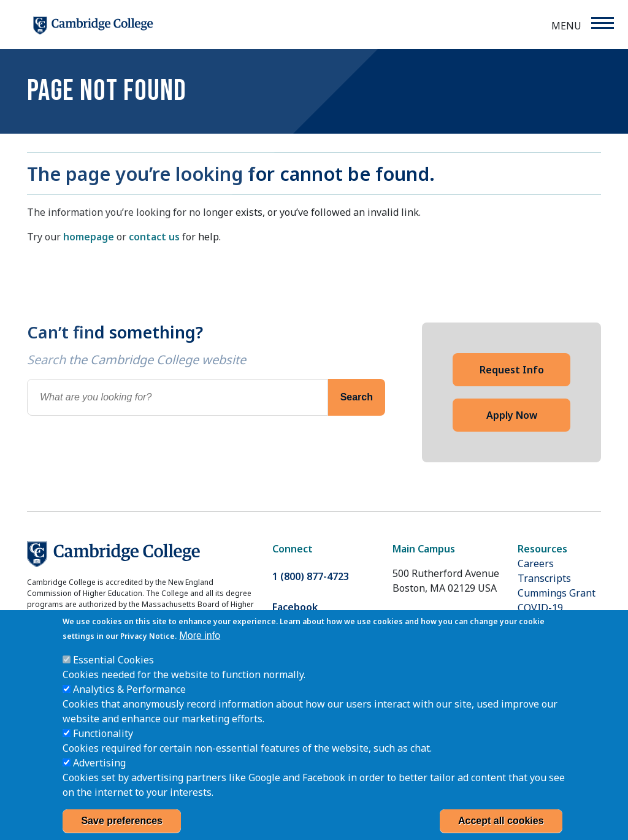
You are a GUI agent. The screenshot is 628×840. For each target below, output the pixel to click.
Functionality (103, 748)
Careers (536, 563)
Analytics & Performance (129, 704)
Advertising (99, 777)
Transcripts (544, 578)
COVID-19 (540, 608)
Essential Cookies (113, 674)
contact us (154, 237)
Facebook (295, 607)
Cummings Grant (557, 593)
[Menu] (602, 23)
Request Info (512, 370)
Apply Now (512, 415)
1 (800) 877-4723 (311, 576)
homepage (89, 237)
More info (200, 650)
